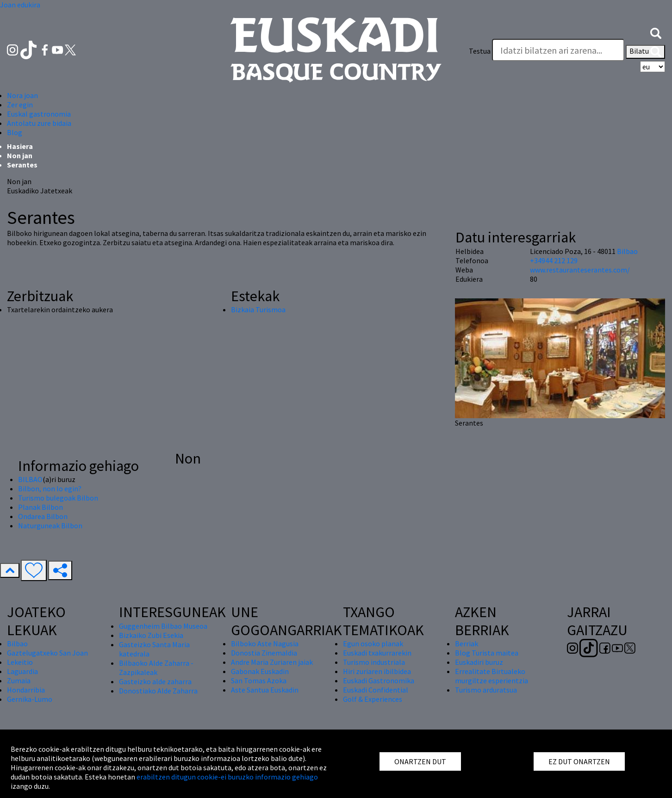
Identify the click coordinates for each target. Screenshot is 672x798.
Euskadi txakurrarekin (377, 653)
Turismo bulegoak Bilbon (58, 498)
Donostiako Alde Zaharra (158, 691)
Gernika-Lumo (30, 699)
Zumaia (19, 680)
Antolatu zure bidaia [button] (39, 123)
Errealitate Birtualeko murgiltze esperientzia (492, 676)
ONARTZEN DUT (420, 761)
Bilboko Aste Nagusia (265, 643)
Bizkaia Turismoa (258, 309)
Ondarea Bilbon (43, 516)
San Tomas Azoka (259, 680)
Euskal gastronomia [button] (39, 114)
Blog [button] (15, 132)
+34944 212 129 (554, 260)
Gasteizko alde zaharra (155, 681)
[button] (656, 32)
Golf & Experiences (373, 699)
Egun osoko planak (373, 643)
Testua (480, 51)
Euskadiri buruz (479, 662)
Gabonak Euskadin (260, 671)
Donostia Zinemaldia (264, 653)
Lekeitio (20, 662)
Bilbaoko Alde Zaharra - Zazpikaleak (156, 668)
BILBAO (30, 479)
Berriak (467, 643)
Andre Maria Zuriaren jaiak (272, 662)
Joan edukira (20, 5)
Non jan (20, 155)
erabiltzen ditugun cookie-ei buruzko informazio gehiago (227, 777)
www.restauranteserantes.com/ (580, 270)
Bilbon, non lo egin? (50, 489)
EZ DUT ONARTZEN (579, 761)
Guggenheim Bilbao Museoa (163, 626)
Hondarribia (26, 690)
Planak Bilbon (40, 507)
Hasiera (20, 146)
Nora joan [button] (22, 95)
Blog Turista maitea (487, 653)
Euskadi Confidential (376, 690)
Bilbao (627, 251)
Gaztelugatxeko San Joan (47, 653)
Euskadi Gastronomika (379, 680)
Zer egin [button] (20, 105)
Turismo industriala (374, 662)
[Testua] (558, 50)
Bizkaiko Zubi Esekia (151, 635)
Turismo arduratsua (486, 690)
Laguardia (22, 671)
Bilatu (645, 52)
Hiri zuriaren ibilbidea (377, 671)
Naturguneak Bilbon (50, 526)
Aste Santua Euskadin (265, 690)
